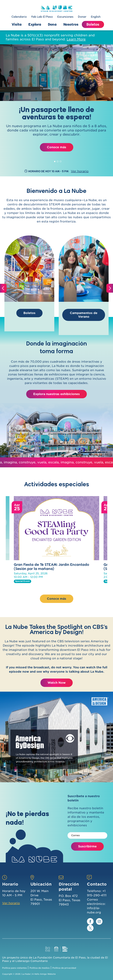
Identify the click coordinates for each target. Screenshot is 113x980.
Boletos (93, 24)
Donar (82, 17)
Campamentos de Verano (84, 315)
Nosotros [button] (71, 24)
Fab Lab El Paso (42, 17)
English (96, 17)
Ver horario (11, 903)
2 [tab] (58, 161)
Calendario (19, 17)
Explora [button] (35, 24)
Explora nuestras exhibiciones (56, 394)
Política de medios (40, 968)
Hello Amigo (41, 974)
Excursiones (65, 17)
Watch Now (57, 683)
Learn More (76, 39)
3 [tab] (61, 161)
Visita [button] (17, 24)
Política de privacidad (64, 968)
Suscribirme (87, 846)
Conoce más (57, 147)
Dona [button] (52, 24)
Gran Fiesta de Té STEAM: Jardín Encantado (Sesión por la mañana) (51, 567)
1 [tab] (55, 161)
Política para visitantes (14, 968)
